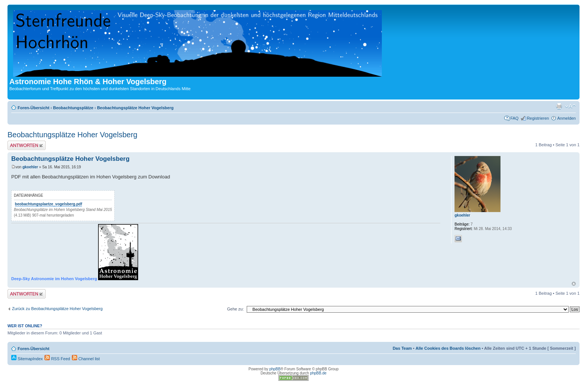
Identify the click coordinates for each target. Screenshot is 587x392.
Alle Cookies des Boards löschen (448, 348)
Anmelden (566, 118)
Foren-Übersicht (34, 108)
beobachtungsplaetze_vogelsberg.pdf (48, 204)
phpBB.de (318, 373)
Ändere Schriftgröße (570, 106)
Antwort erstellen (27, 145)
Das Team (402, 348)
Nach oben (574, 284)
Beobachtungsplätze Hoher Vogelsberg (135, 108)
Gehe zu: (235, 309)
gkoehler (30, 167)
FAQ (514, 118)
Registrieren (538, 118)
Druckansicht (559, 106)
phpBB (275, 369)
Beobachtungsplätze (73, 108)
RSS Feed (57, 359)
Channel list (86, 359)
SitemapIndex (27, 359)
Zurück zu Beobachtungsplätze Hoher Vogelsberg (57, 309)
